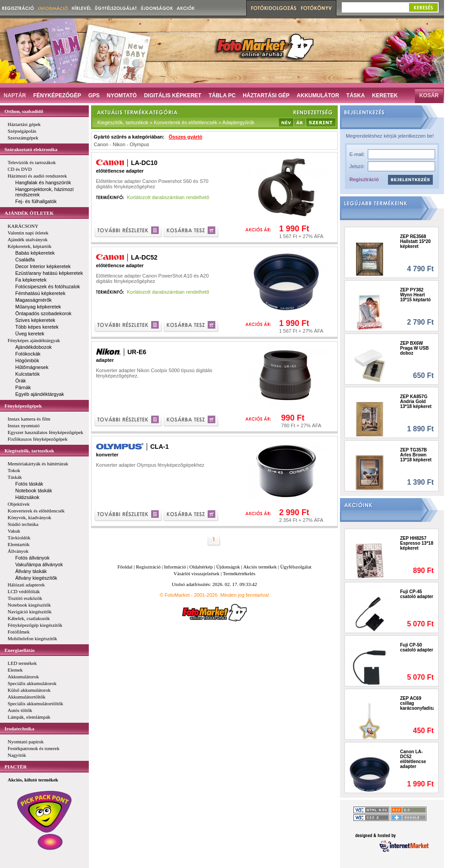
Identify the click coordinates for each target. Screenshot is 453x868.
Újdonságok (228, 567)
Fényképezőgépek (23, 406)
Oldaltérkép (201, 567)
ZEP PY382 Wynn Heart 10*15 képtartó (415, 295)
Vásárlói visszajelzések (196, 573)
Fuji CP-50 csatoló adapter (417, 647)
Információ (175, 567)
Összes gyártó (185, 137)
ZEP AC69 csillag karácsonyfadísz (417, 703)
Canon (101, 144)
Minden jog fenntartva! (245, 595)
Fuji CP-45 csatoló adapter (417, 594)
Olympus (139, 144)
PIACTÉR (16, 767)
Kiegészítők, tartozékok (29, 451)
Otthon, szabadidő (24, 111)
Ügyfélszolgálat (296, 567)
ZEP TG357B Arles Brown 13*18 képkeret (416, 455)
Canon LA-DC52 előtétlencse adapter (413, 759)
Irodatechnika (19, 729)
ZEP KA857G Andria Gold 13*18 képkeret (416, 401)
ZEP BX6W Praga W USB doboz (414, 348)
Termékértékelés (239, 573)
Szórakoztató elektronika (31, 149)
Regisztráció (364, 179)
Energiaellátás (20, 650)
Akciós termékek (260, 567)
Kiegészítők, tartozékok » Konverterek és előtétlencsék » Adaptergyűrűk (176, 122)
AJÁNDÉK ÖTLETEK (29, 213)
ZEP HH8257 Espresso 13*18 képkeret (417, 543)
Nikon (119, 144)
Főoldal (125, 567)
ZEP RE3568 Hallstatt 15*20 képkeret (415, 241)
